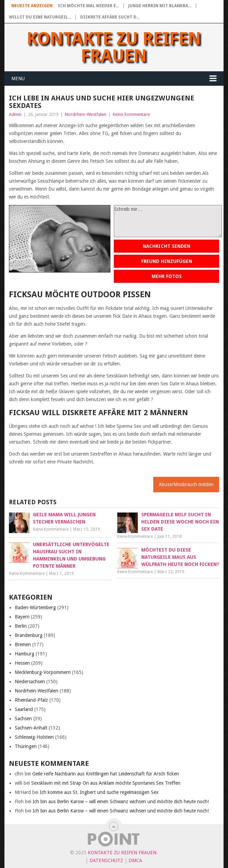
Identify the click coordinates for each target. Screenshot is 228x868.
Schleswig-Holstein (34, 737)
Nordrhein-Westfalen (86, 114)
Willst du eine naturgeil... (40, 17)
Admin (15, 114)
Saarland (24, 709)
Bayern (22, 617)
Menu (18, 79)
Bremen (23, 644)
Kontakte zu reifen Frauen (114, 47)
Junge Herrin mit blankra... (160, 6)
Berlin (21, 626)
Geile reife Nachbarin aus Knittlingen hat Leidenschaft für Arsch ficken (106, 774)
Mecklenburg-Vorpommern (43, 672)
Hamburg (25, 654)
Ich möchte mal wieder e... (88, 6)
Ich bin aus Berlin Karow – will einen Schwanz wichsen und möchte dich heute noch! (121, 801)
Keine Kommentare (131, 114)
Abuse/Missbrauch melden (186, 484)
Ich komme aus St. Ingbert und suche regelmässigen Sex (99, 792)
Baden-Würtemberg (35, 607)
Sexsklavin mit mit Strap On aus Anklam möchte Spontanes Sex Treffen (106, 783)
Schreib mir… (168, 221)
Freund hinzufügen (167, 261)
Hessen (22, 663)
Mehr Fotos (167, 276)
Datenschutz (106, 860)
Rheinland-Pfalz (31, 700)
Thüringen (26, 746)
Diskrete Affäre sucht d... (110, 17)
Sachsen (23, 719)
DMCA (135, 860)
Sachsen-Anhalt (31, 728)
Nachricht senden (166, 246)
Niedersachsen (30, 682)
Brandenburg (29, 635)
